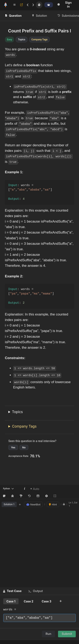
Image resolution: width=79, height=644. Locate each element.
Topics (17, 412)
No (24, 448)
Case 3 (47, 602)
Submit (67, 634)
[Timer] (39, 5)
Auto (35, 489)
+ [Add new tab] (20, 505)
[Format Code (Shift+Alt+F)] (21, 496)
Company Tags (24, 426)
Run (48, 634)
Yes (13, 448)
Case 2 (29, 602)
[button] (12, 591)
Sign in (68, 4)
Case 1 (11, 602)
